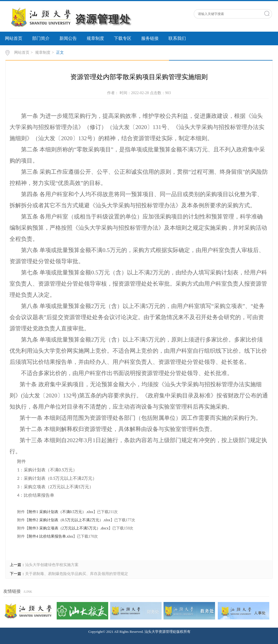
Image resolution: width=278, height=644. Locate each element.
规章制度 (95, 38)
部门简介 (41, 38)
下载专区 (123, 38)
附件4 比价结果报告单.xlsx (51, 536)
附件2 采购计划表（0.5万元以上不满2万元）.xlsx (69, 520)
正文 (60, 53)
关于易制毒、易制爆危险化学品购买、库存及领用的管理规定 (77, 574)
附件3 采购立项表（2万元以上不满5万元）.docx (69, 528)
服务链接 (150, 38)
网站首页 (14, 38)
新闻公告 (68, 38)
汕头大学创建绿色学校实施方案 (52, 565)
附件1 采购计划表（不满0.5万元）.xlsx (61, 512)
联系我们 (177, 38)
